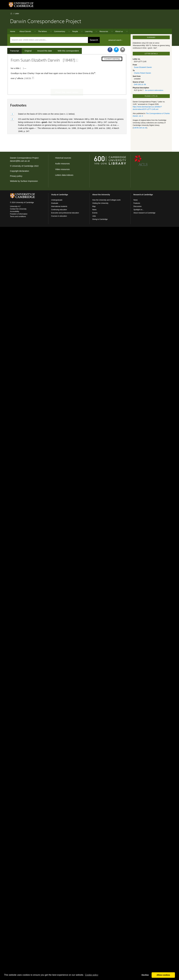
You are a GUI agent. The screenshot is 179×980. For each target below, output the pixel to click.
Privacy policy (16, 176)
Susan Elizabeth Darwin (143, 67)
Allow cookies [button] (163, 975)
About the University (101, 195)
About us (119, 31)
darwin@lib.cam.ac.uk (20, 161)
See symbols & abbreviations (154, 90)
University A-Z (15, 206)
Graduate (55, 203)
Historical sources (63, 158)
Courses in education (59, 216)
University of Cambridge (23, 166)
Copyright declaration (20, 171)
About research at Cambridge (144, 213)
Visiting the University (100, 203)
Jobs (94, 216)
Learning (89, 31)
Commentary (60, 31)
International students (59, 206)
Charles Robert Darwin (142, 73)
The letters (43, 31)
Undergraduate (57, 200)
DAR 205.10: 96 (140, 85)
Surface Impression (29, 181)
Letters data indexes (64, 175)
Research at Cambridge (143, 195)
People (75, 31)
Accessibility (15, 211)
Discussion (137, 206)
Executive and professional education (65, 213)
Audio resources (63, 164)
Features (137, 203)
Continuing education (59, 210)
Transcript (14, 51)
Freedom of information (19, 214)
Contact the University (18, 209)
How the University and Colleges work (106, 200)
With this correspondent (68, 51)
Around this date (45, 51)
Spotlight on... (139, 210)
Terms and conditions (18, 216)
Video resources (63, 169)
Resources (104, 31)
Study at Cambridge (60, 195)
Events (95, 213)
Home (11, 14)
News (94, 210)
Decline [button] (145, 975)
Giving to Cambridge (100, 219)
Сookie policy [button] (92, 975)
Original (28, 51)
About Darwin (25, 31)
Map (94, 206)
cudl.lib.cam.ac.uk (140, 128)
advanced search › (115, 40)
